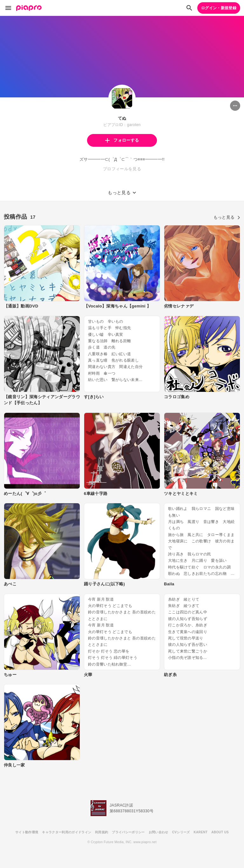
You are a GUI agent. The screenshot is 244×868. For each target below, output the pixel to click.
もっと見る (227, 217)
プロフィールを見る (122, 169)
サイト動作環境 (27, 832)
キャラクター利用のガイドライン (67, 832)
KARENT (201, 832)
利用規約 (102, 832)
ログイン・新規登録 (219, 8)
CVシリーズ (181, 832)
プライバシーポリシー (128, 832)
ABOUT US (220, 832)
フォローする (122, 140)
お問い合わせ (159, 832)
